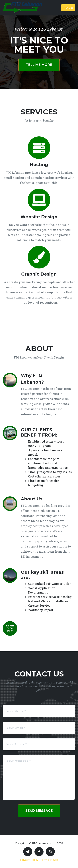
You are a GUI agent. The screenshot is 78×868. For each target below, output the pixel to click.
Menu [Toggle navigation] (68, 8)
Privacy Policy (29, 860)
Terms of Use (49, 860)
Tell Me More (39, 65)
